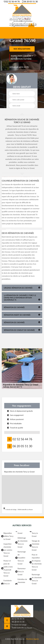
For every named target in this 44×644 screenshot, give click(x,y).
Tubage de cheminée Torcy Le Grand (36, 545)
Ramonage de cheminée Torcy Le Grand (37, 579)
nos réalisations (22, 49)
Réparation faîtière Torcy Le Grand (8, 536)
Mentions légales (32, 639)
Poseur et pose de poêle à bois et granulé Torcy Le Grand (8, 568)
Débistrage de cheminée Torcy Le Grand (23, 542)
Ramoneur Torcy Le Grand (22, 572)
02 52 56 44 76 (12, 2)
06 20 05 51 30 (31, 2)
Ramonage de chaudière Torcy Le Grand (22, 558)
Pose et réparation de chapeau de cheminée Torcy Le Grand (37, 562)
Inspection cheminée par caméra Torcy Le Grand (8, 550)
